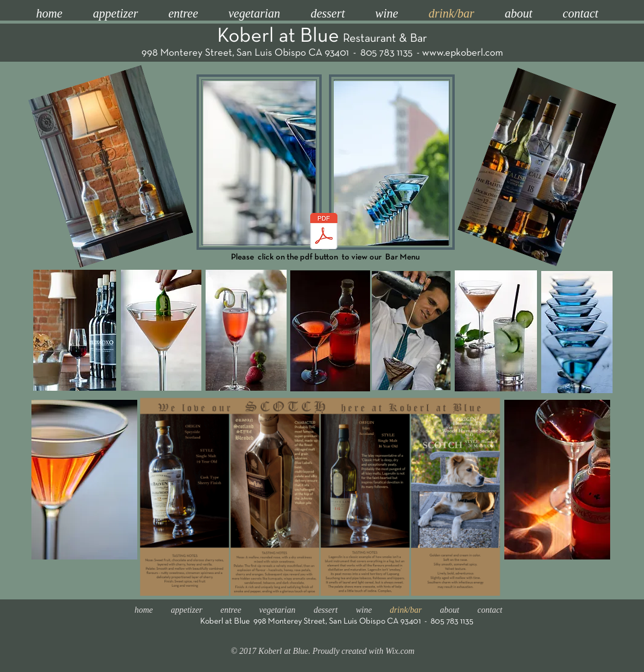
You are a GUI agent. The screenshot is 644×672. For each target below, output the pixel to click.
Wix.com (400, 651)
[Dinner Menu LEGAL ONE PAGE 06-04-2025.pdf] (324, 232)
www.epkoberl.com (463, 53)
